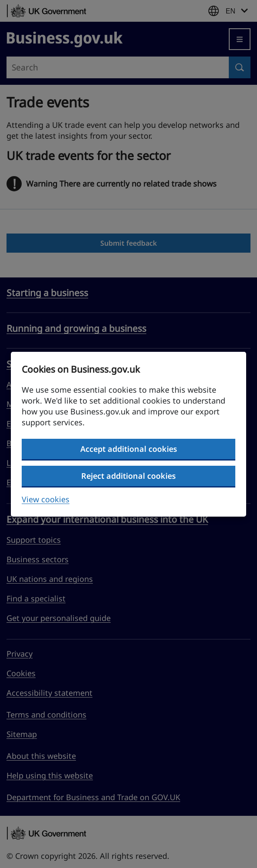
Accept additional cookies (129, 449)
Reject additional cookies (128, 476)
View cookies (46, 499)
